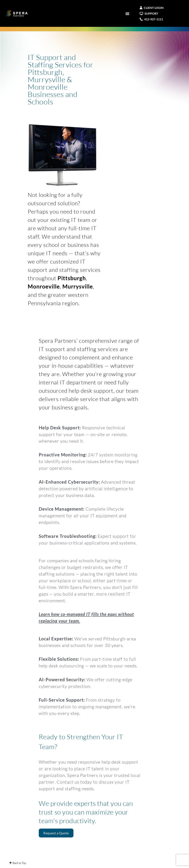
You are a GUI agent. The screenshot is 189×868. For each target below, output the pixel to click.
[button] (127, 13)
